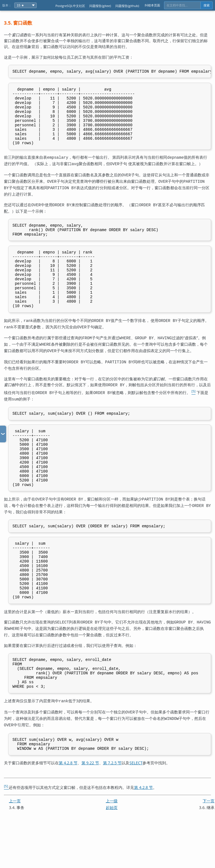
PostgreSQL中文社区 (70, 6)
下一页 (209, 846)
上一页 (15, 846)
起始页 (112, 853)
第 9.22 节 (90, 808)
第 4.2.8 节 (68, 808)
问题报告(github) (127, 6)
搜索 (207, 5)
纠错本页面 (152, 5)
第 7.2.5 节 (112, 808)
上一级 (112, 846)
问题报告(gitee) (100, 6)
